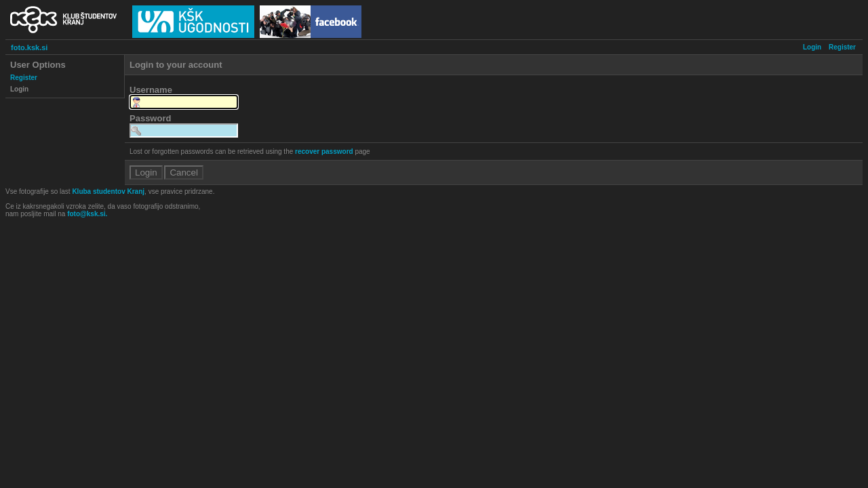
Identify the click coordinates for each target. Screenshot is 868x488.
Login (812, 47)
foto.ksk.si (29, 47)
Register (842, 47)
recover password (324, 151)
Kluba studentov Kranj (108, 191)
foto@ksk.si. (87, 214)
